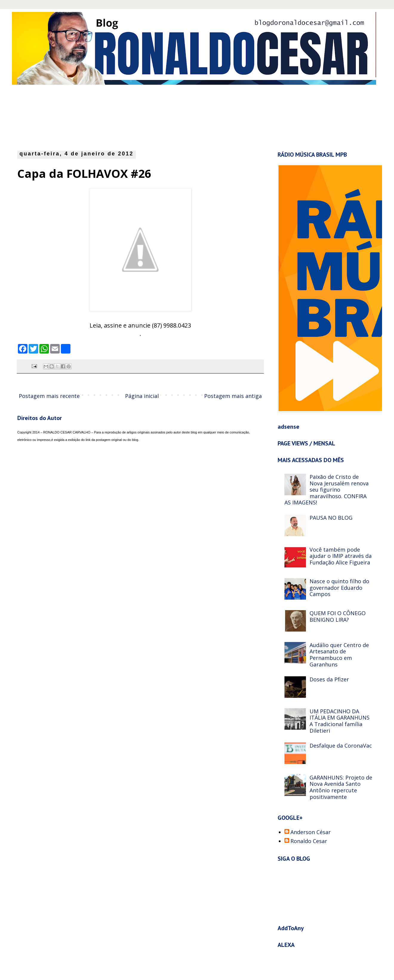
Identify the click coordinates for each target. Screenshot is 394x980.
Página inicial (142, 396)
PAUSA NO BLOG (331, 518)
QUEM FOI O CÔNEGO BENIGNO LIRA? (338, 616)
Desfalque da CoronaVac (341, 746)
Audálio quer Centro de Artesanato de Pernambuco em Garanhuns (339, 655)
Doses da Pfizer (329, 679)
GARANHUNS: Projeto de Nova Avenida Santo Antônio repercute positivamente (341, 787)
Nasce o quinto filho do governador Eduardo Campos (339, 588)
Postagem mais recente (49, 396)
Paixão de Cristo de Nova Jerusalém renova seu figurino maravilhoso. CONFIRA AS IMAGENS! (327, 490)
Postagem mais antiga (233, 396)
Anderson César (311, 832)
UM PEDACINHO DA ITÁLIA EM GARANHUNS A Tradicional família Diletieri (340, 721)
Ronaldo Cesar (309, 841)
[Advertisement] (163, 116)
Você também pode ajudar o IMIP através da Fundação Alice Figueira (341, 556)
